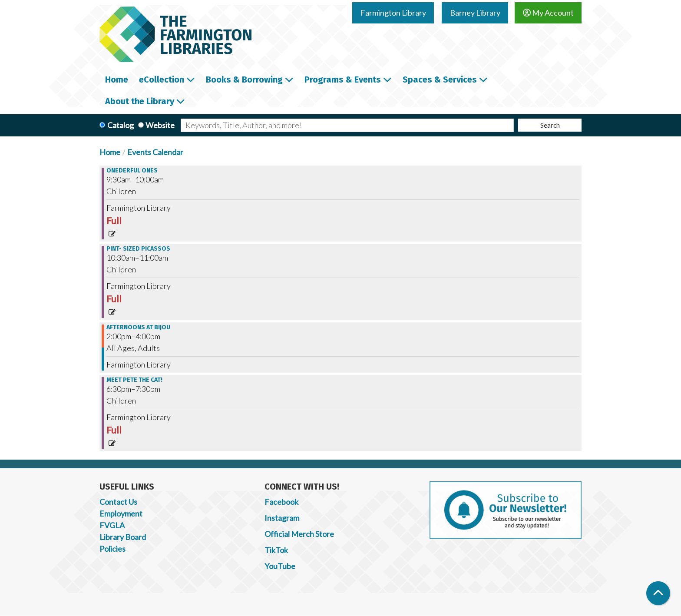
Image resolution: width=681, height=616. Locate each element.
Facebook (281, 502)
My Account (548, 13)
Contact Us (118, 502)
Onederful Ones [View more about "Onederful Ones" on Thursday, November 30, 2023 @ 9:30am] (132, 171)
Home (110, 152)
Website (160, 125)
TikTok (276, 550)
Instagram (282, 518)
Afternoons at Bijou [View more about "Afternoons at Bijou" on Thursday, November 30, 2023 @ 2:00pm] (138, 328)
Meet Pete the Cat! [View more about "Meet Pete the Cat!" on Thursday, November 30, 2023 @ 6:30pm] (134, 380)
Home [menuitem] (117, 79)
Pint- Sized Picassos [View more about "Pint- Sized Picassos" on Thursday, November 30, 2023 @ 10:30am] (138, 249)
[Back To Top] (658, 593)
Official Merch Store (299, 534)
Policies (112, 549)
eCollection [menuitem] (162, 79)
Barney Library (475, 13)
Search (550, 125)
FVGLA (112, 525)
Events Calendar (155, 152)
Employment (121, 513)
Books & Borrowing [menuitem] (244, 79)
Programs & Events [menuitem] (343, 79)
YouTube (280, 566)
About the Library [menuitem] (140, 101)
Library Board (123, 537)
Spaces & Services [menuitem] (440, 79)
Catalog (121, 125)
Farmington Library (393, 13)
